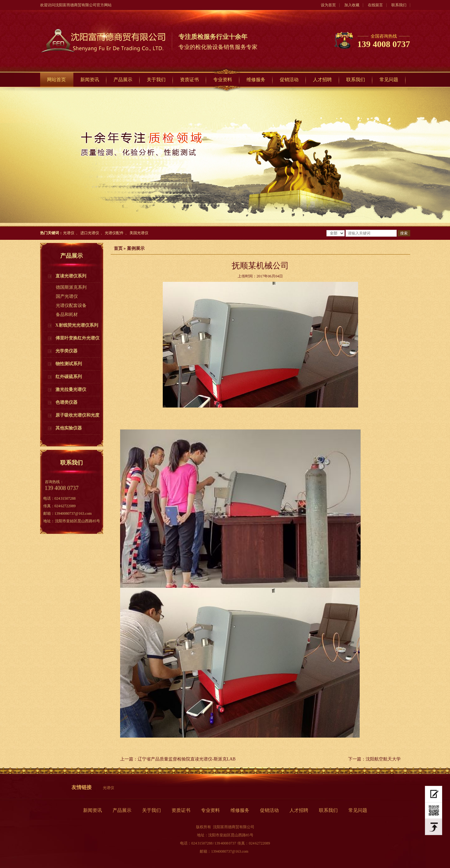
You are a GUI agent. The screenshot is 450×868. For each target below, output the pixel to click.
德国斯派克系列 (71, 287)
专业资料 (223, 80)
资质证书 (189, 80)
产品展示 (123, 80)
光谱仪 (69, 233)
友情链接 (82, 787)
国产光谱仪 (67, 296)
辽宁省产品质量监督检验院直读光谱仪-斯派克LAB (187, 759)
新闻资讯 (90, 80)
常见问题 (389, 80)
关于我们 (156, 80)
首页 (118, 248)
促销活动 (289, 80)
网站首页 (56, 80)
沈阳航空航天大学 (383, 759)
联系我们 (399, 5)
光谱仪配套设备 (71, 305)
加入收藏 (352, 5)
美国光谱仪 (139, 233)
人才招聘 (322, 80)
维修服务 (256, 80)
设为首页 (328, 5)
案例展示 (136, 248)
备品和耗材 (67, 315)
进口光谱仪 (90, 233)
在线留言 (375, 5)
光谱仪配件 (114, 233)
